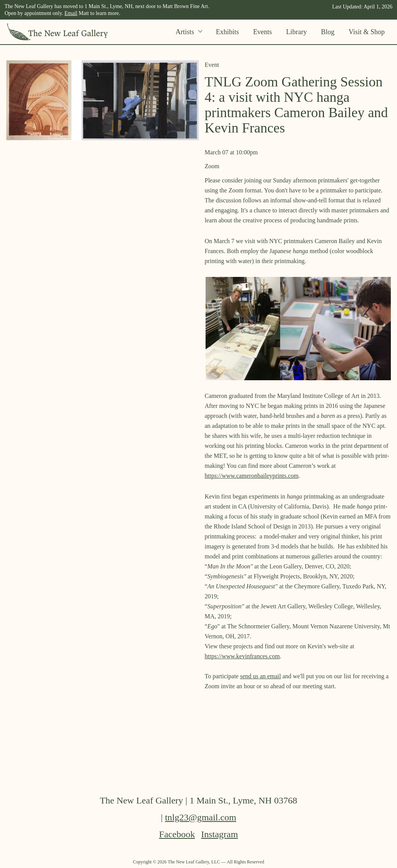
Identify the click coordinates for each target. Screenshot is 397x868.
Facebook (177, 834)
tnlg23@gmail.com (200, 817)
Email (71, 13)
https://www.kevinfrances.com (242, 656)
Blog (328, 32)
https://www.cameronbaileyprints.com (252, 476)
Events (263, 32)
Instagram (219, 834)
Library (296, 32)
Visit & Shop (367, 32)
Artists (189, 32)
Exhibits (228, 32)
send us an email (261, 676)
